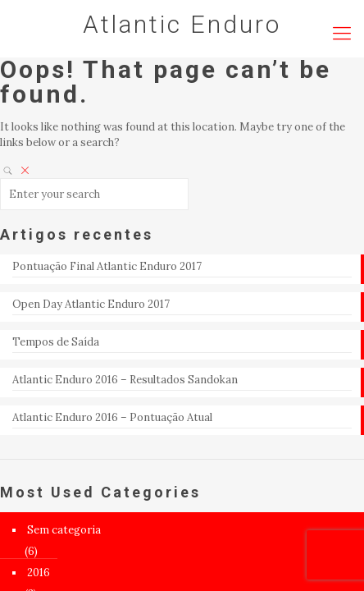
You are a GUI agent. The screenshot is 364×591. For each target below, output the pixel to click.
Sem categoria (64, 530)
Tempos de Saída (56, 342)
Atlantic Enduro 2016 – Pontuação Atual (112, 417)
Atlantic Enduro (182, 24)
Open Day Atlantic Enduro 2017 (91, 304)
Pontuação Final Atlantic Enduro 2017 (107, 266)
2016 (39, 573)
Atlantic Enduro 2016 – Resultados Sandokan (125, 380)
